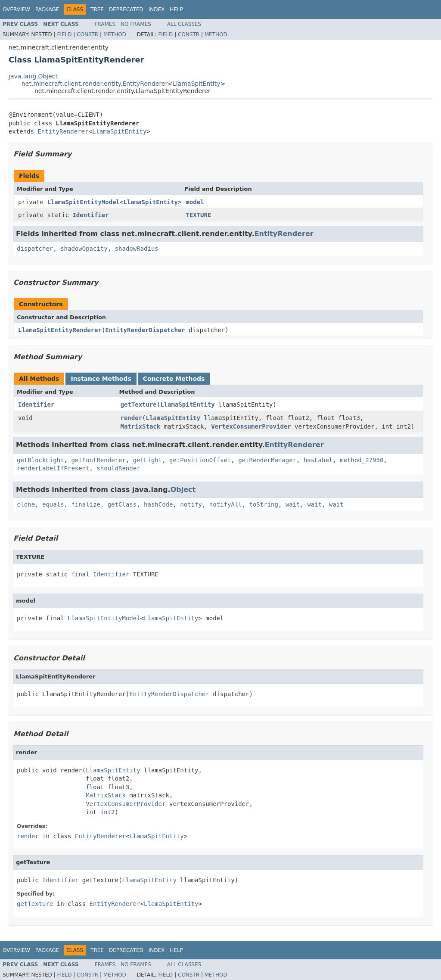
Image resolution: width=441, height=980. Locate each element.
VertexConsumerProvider (251, 426)
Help (176, 9)
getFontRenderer (98, 460)
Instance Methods (101, 379)
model (195, 202)
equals (53, 504)
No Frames (136, 24)
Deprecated (126, 9)
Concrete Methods (174, 379)
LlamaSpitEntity (197, 84)
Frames (105, 24)
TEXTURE (198, 215)
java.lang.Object (33, 76)
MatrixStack (141, 426)
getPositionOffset (200, 460)
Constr (87, 34)
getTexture (139, 404)
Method (115, 34)
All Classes (184, 24)
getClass (122, 504)
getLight (148, 460)
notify (191, 504)
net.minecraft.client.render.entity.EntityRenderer (95, 84)
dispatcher (35, 249)
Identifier (90, 215)
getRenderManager (267, 460)
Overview (16, 9)
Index (157, 9)
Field (64, 34)
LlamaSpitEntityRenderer (60, 330)
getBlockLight (40, 460)
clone (26, 504)
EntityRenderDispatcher (145, 330)
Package (47, 9)
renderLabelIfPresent (53, 468)
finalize (85, 504)
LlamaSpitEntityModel (83, 202)
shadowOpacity (84, 249)
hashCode (158, 504)
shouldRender (118, 468)
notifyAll (226, 504)
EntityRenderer (63, 131)
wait (293, 504)
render (132, 418)
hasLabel (318, 460)
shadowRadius (137, 249)
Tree (97, 9)
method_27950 (362, 460)
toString (264, 504)
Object (183, 490)
